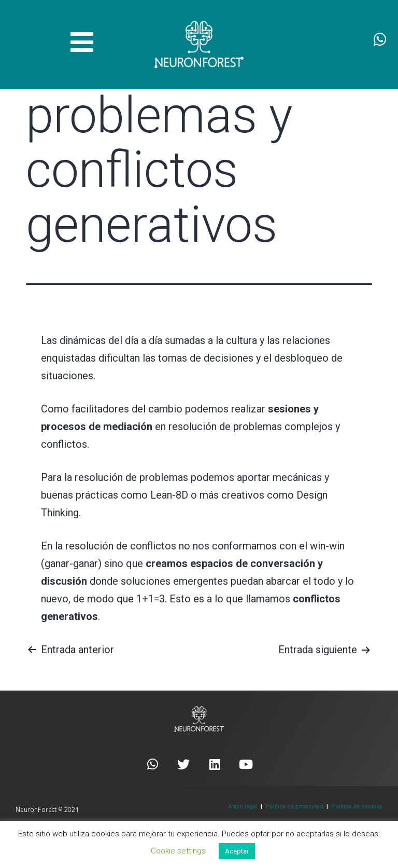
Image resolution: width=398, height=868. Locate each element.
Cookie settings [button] (178, 851)
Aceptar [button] (237, 851)
